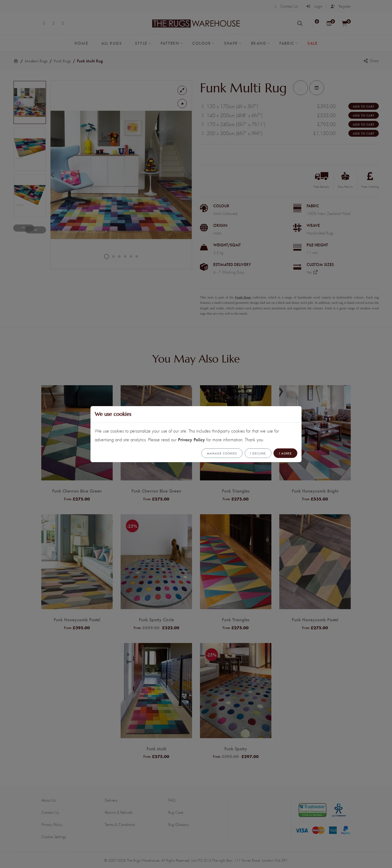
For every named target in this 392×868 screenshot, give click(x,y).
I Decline (258, 453)
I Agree (285, 453)
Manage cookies (222, 453)
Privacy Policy (192, 439)
